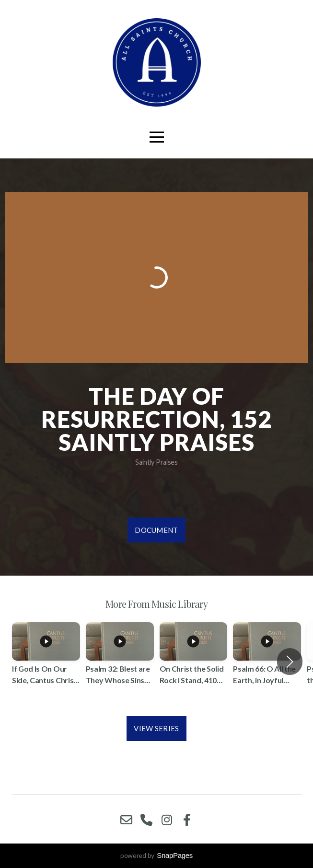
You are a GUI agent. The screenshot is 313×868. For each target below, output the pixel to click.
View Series (156, 728)
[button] (290, 662)
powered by (156, 855)
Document (156, 530)
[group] (46, 662)
